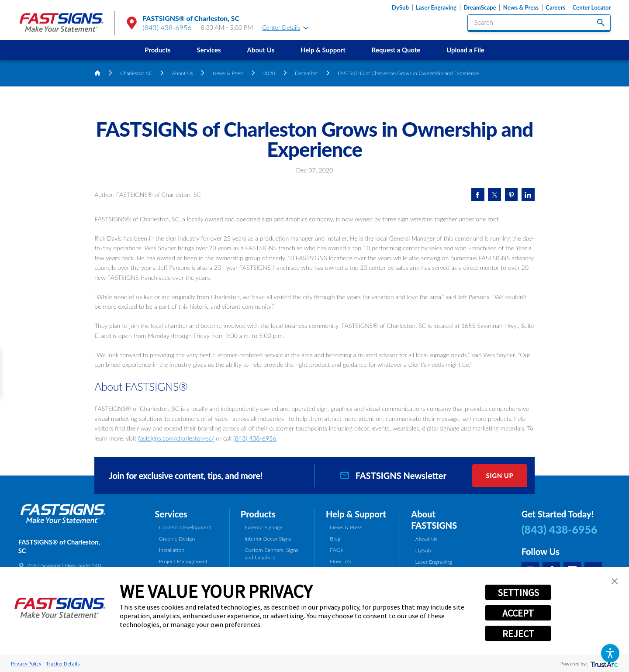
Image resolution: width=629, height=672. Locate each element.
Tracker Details (63, 663)
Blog (335, 539)
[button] (610, 653)
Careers (555, 8)
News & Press (521, 8)
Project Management (183, 561)
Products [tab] (258, 514)
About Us (261, 50)
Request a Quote (396, 50)
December (306, 73)
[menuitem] (157, 50)
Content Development (185, 527)
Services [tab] (171, 514)
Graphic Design (177, 539)
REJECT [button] (518, 634)
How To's (340, 561)
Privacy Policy (26, 663)
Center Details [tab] (285, 27)
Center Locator (591, 8)
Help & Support (323, 50)
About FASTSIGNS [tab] (434, 520)
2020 (269, 73)
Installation (172, 550)
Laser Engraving (436, 8)
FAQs (336, 550)
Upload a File (465, 50)
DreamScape (480, 8)
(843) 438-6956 (167, 27)
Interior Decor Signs (268, 539)
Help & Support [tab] (356, 514)
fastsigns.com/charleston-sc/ (176, 438)
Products (157, 50)
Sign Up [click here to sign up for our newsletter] (499, 476)
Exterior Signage (264, 527)
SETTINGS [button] (518, 593)
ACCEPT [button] (518, 613)
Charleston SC (136, 73)
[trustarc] (603, 663)
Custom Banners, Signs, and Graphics (272, 554)
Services (209, 50)
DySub (400, 8)
